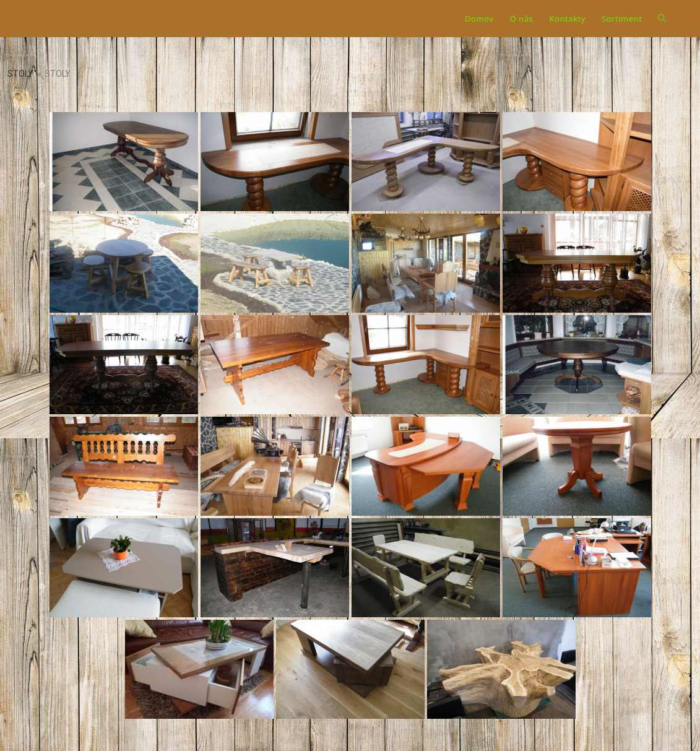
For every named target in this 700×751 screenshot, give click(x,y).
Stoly (20, 74)
